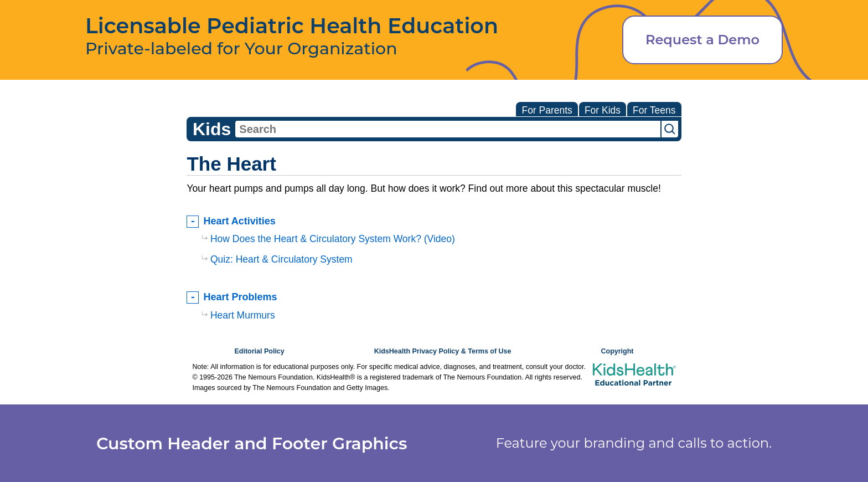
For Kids (603, 110)
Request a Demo (702, 40)
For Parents (547, 110)
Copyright (617, 351)
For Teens (654, 110)
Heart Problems (240, 297)
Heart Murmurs (243, 315)
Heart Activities (239, 221)
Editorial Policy (259, 351)
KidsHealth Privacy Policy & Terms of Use (443, 351)
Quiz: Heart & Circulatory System (281, 259)
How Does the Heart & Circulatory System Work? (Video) (333, 239)
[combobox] (448, 129)
